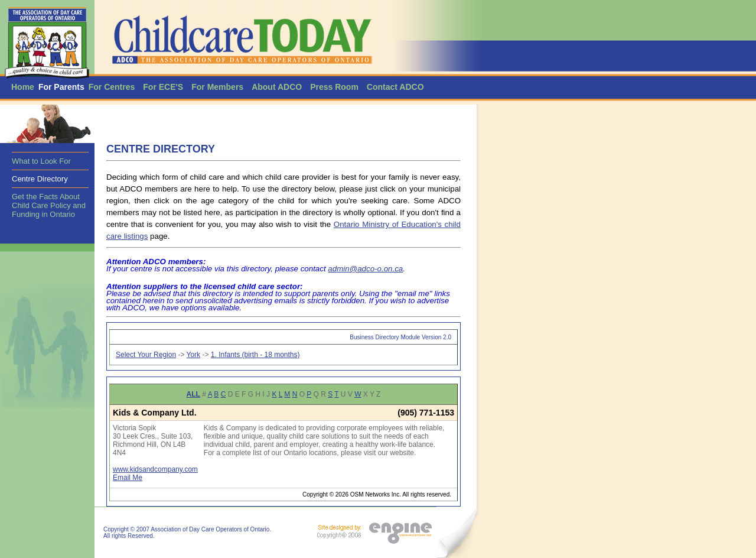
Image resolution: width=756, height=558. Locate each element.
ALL (193, 394)
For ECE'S (163, 87)
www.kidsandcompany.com (155, 469)
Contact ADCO (395, 87)
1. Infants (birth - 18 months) (255, 355)
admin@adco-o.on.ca (365, 269)
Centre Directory (40, 179)
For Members (217, 87)
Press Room (334, 87)
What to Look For (41, 161)
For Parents (61, 87)
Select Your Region (146, 355)
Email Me (128, 478)
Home (23, 87)
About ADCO (277, 87)
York (194, 355)
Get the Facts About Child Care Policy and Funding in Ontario (49, 205)
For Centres (112, 87)
